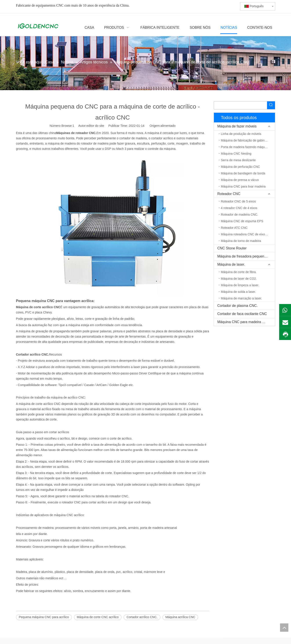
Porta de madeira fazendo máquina (245, 147)
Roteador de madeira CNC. (240, 215)
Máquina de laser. (231, 264)
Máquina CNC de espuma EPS (242, 221)
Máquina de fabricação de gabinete (245, 140)
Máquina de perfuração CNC (240, 167)
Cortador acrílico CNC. (142, 617)
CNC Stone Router (232, 248)
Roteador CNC (229, 194)
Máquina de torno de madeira (241, 241)
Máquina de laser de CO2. (239, 279)
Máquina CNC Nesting (236, 154)
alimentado (168, 126)
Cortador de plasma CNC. (238, 306)
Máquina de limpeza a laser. (240, 285)
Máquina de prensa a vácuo (240, 180)
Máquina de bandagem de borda (243, 173)
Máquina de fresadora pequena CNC (246, 256)
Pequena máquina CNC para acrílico (44, 617)
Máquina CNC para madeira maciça (245, 322)
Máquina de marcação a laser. (242, 298)
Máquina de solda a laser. (239, 292)
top (284, 628)
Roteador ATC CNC (234, 228)
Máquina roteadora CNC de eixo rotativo (248, 234)
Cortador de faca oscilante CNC (242, 314)
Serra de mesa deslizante (238, 160)
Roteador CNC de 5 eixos (239, 201)
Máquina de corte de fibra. (239, 272)
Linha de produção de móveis (241, 134)
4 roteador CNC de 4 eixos (239, 208)
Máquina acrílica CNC (180, 617)
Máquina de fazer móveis (237, 126)
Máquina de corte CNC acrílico (98, 617)
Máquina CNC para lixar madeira (243, 186)
